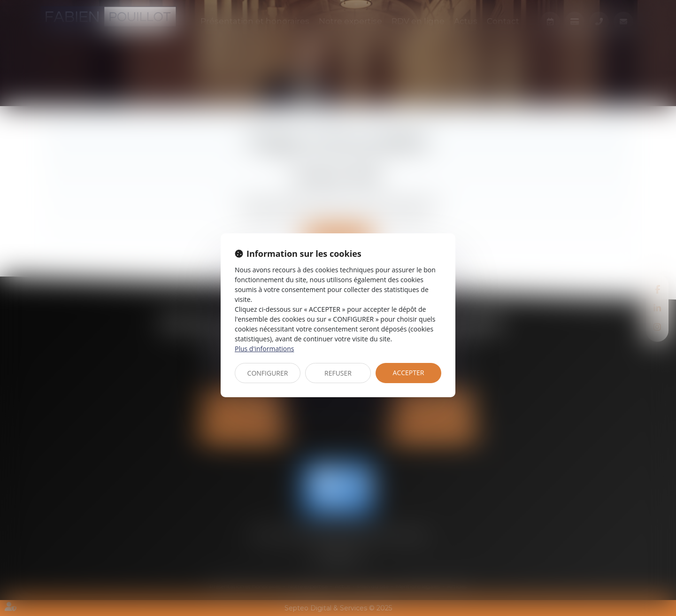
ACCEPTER (409, 373)
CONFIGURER (268, 373)
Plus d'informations (264, 349)
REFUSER (338, 373)
